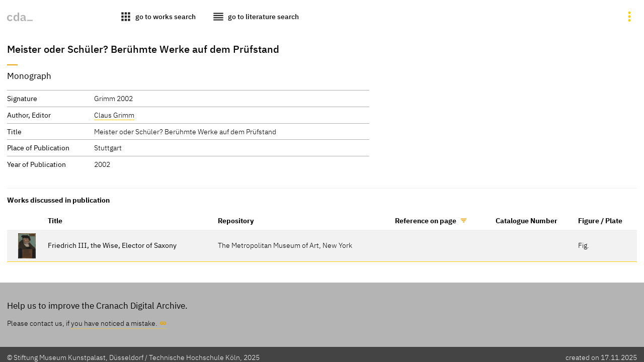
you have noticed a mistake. (114, 323)
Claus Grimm (114, 115)
